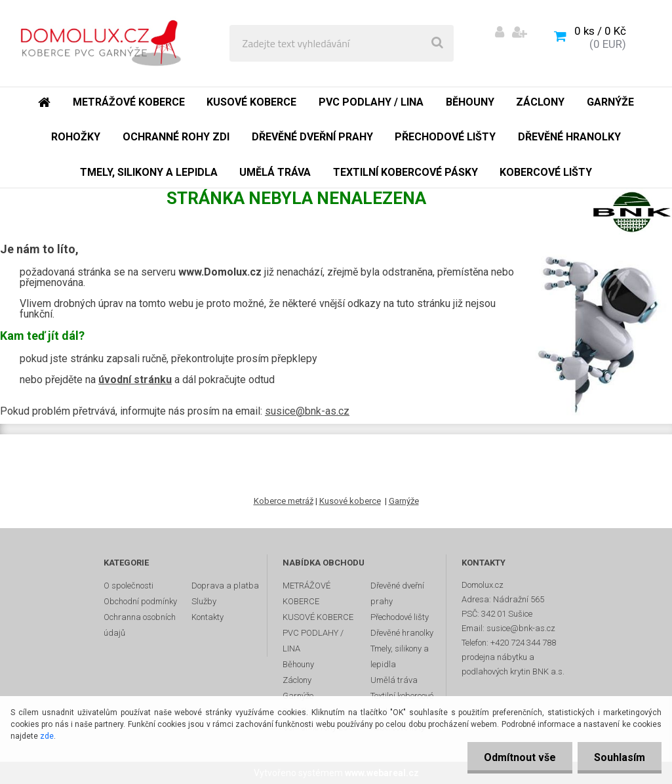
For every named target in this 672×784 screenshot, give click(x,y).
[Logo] (106, 43)
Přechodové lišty (400, 617)
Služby (204, 601)
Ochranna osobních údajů (140, 625)
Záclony (297, 680)
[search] (437, 43)
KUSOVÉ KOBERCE (318, 617)
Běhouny (298, 664)
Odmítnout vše (520, 757)
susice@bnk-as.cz (307, 411)
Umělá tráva (394, 680)
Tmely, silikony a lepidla (400, 656)
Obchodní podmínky (140, 601)
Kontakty (208, 617)
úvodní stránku (135, 380)
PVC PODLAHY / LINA (313, 641)
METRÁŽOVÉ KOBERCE (306, 593)
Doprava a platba (225, 586)
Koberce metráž (284, 501)
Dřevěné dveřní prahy (397, 593)
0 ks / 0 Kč (600, 31)
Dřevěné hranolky (402, 633)
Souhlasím (620, 757)
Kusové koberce (350, 501)
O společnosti (128, 586)
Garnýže (404, 501)
